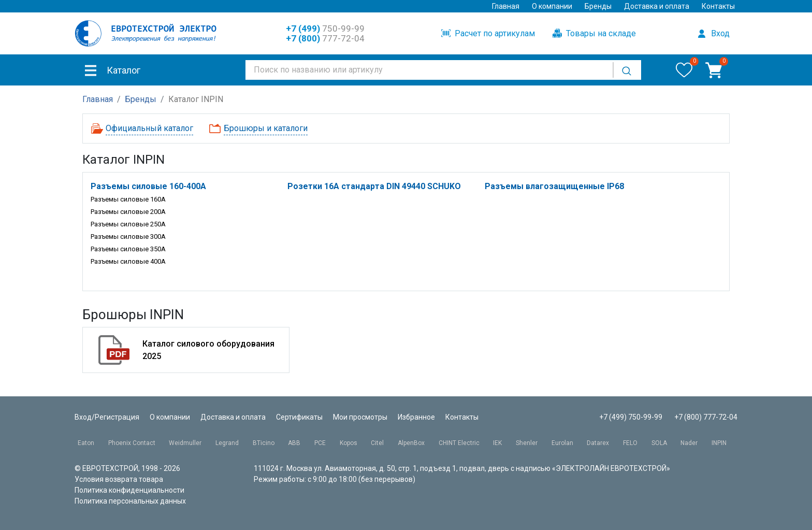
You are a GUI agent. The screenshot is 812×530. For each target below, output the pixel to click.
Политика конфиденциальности (129, 490)
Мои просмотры (360, 417)
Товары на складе (594, 33)
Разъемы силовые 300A (128, 237)
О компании (552, 6)
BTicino (264, 443)
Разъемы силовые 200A (128, 212)
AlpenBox (411, 443)
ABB (294, 443)
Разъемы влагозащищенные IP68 (554, 186)
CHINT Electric (459, 443)
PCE (320, 443)
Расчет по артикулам (488, 33)
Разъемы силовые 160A (128, 199)
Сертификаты (299, 417)
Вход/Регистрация (107, 417)
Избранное (416, 417)
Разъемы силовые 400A (128, 261)
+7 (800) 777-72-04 (706, 417)
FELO (630, 443)
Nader (689, 443)
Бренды (598, 6)
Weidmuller (185, 443)
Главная (506, 6)
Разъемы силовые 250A (128, 224)
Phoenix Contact (132, 443)
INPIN (719, 443)
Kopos (349, 443)
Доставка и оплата (657, 6)
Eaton (86, 443)
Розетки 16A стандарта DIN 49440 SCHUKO (374, 186)
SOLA (659, 443)
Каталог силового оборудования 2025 (208, 350)
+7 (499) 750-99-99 (631, 417)
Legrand (227, 443)
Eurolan (562, 443)
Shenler (527, 443)
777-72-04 (325, 38)
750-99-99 (325, 28)
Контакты (718, 6)
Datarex (598, 443)
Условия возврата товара (119, 479)
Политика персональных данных (130, 501)
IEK (497, 443)
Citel (377, 443)
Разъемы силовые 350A (128, 249)
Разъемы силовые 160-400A (148, 186)
